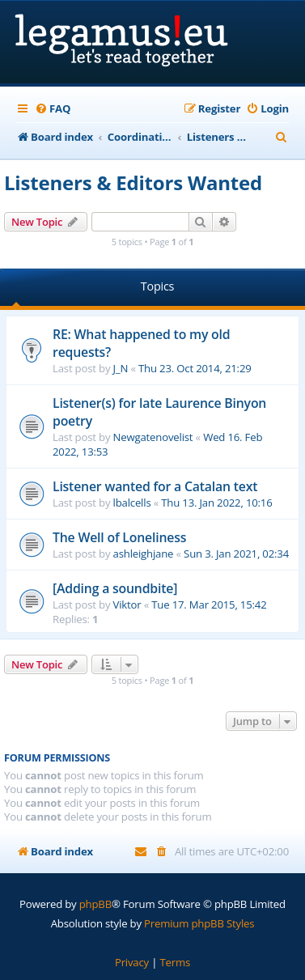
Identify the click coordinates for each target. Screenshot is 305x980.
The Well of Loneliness (119, 537)
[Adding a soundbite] (115, 588)
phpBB (95, 904)
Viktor (127, 605)
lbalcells (132, 503)
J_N (121, 368)
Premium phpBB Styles (199, 923)
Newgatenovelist (153, 437)
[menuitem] (53, 109)
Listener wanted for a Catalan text (155, 486)
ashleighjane (144, 554)
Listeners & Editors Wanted (133, 182)
